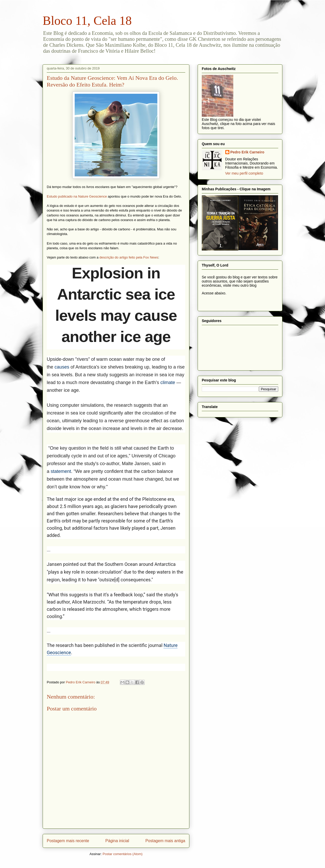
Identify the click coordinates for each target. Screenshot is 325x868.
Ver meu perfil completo (244, 173)
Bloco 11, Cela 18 (87, 21)
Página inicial (117, 841)
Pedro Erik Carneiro (247, 152)
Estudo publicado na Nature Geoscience (77, 196)
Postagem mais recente (68, 841)
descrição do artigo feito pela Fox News (129, 257)
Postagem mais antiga (165, 841)
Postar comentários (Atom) (123, 854)
